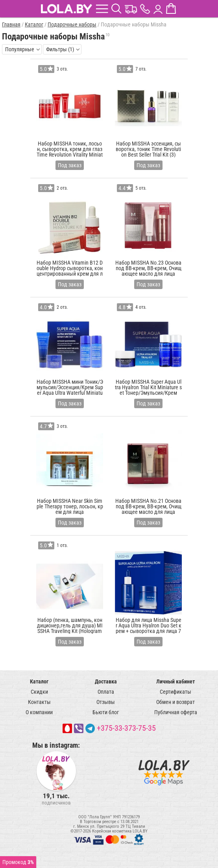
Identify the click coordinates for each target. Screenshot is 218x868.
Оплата (106, 692)
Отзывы (106, 702)
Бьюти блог (106, 712)
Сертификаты (176, 692)
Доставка (106, 681)
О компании (39, 712)
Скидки (39, 692)
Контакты (39, 702)
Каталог (39, 681)
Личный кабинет (176, 681)
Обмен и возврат (176, 702)
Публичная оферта (176, 712)
